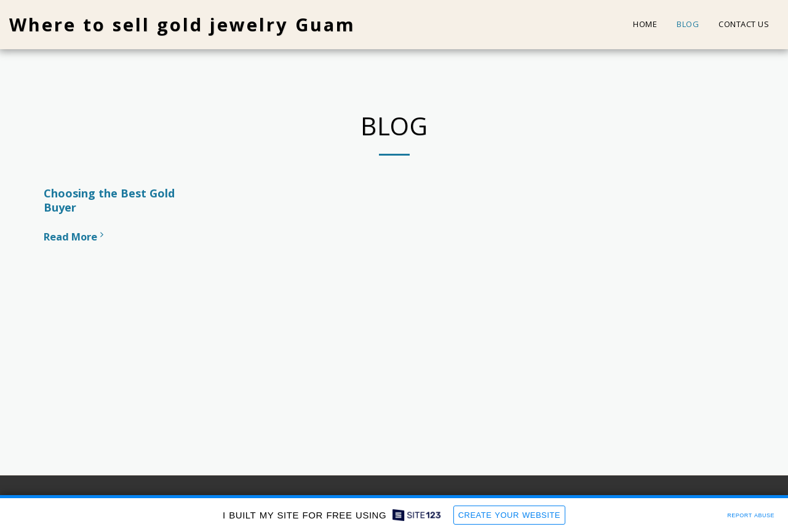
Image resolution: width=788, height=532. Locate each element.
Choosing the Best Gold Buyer (109, 200)
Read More (76, 236)
